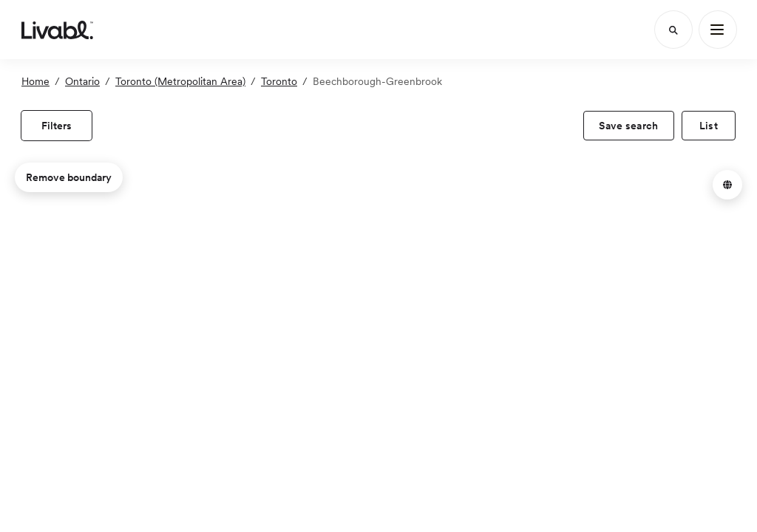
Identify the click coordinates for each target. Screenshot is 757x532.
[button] (727, 185)
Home (35, 81)
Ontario (82, 81)
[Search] (673, 30)
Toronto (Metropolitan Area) (180, 81)
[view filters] (57, 126)
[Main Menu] (718, 30)
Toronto (279, 81)
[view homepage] (57, 30)
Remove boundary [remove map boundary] (69, 177)
